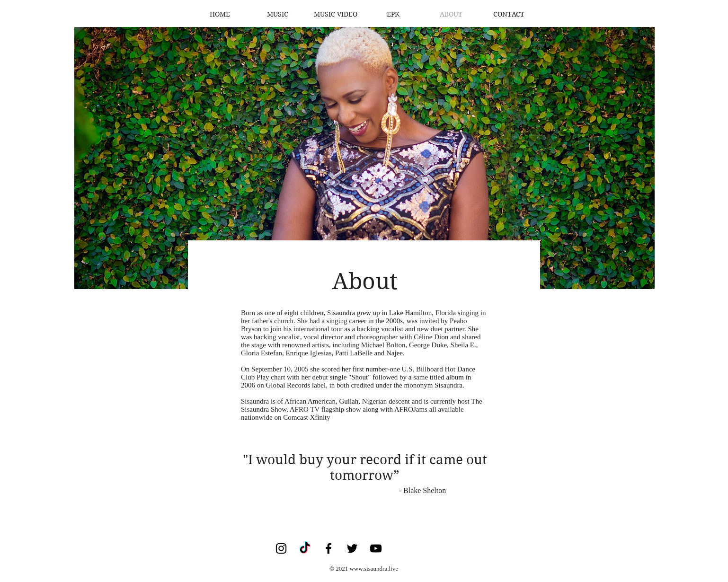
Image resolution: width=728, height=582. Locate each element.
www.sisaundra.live (373, 569)
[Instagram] (281, 548)
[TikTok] (305, 548)
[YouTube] (376, 548)
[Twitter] (352, 548)
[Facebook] (328, 548)
